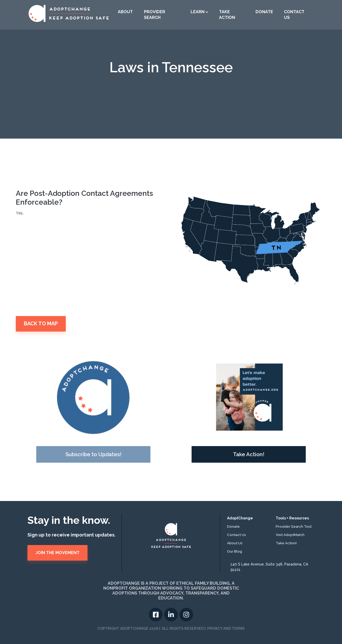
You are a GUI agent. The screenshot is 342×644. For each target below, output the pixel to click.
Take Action (227, 15)
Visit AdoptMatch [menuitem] (290, 535)
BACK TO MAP (41, 324)
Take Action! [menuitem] (286, 543)
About (125, 12)
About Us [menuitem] (235, 543)
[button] (199, 12)
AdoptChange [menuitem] (240, 518)
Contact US (294, 15)
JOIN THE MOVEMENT (57, 553)
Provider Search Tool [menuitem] (294, 526)
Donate (264, 12)
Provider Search (155, 15)
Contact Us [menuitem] (237, 535)
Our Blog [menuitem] (235, 551)
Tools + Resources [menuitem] (292, 518)
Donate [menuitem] (233, 526)
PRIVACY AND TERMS (226, 628)
